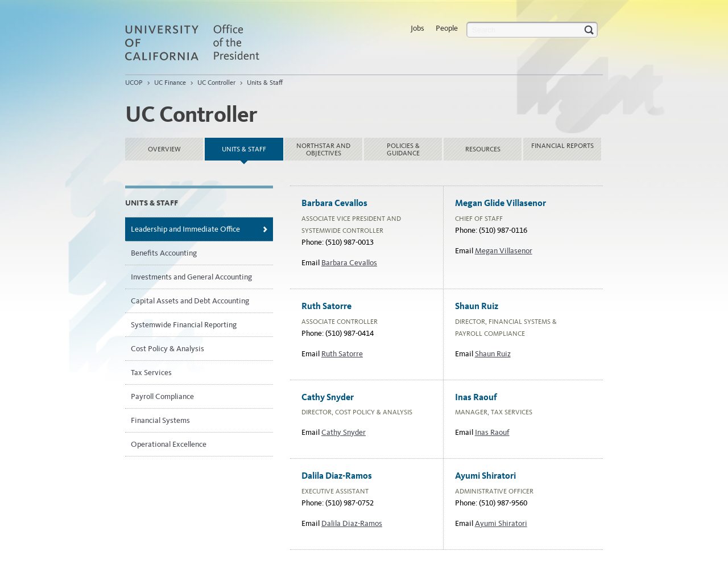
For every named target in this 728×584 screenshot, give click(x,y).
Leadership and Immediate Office (185, 229)
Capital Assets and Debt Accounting (190, 301)
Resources (483, 149)
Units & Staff (265, 83)
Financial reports (562, 146)
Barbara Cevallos (349, 263)
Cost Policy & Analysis (167, 349)
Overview (164, 149)
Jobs (417, 28)
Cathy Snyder (344, 432)
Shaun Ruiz (493, 354)
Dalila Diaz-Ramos (352, 523)
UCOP (134, 83)
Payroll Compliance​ (162, 396)
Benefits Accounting (164, 253)
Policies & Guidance (403, 149)
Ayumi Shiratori (501, 523)
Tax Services (151, 373)
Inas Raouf (492, 432)
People (447, 28)
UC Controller (216, 83)
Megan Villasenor (504, 251)
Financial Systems (160, 420)
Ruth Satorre (342, 354)
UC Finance (170, 83)
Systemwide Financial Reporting (184, 325)
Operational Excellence (169, 444)
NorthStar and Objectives (323, 149)
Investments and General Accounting (191, 277)
